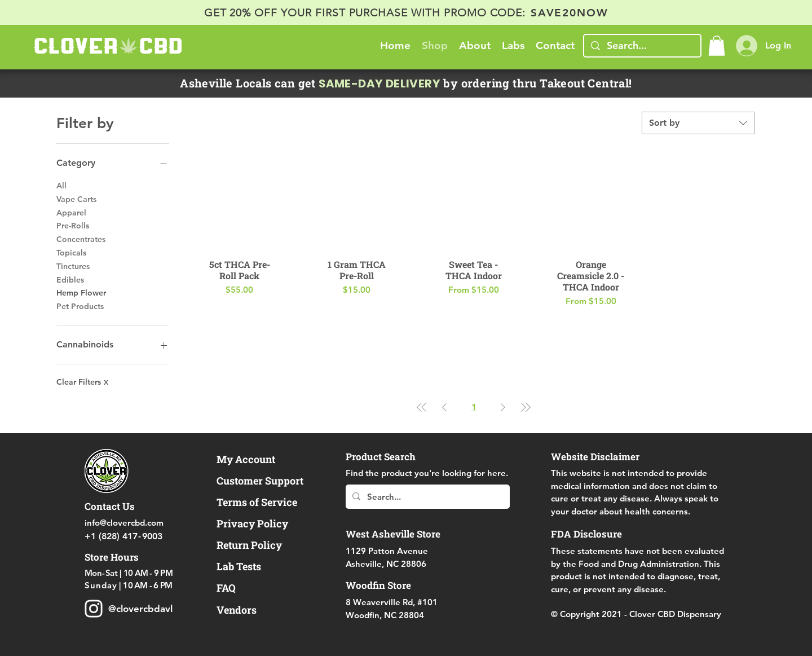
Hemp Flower (81, 292)
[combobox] (698, 123)
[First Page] (422, 407)
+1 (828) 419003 (123, 536)
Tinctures (73, 266)
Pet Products (80, 306)
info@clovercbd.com (124, 523)
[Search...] (642, 46)
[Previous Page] (444, 407)
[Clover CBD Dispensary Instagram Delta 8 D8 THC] (94, 609)
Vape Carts (76, 199)
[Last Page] (526, 407)
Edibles (70, 279)
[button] (717, 46)
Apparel (71, 212)
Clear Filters (82, 382)
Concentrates (81, 239)
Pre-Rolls (73, 225)
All (61, 185)
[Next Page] (503, 407)
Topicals (71, 252)
